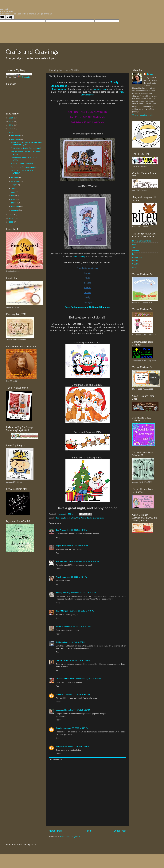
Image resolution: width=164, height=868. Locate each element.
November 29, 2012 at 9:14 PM (74, 530)
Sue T (58, 530)
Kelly (134, 254)
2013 (11, 129)
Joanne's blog (79, 257)
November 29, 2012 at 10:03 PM (72, 642)
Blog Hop (59, 518)
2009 (11, 222)
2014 (11, 125)
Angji (134, 244)
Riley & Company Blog (142, 241)
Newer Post (56, 831)
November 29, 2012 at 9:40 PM (82, 611)
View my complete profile (143, 115)
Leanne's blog (99, 89)
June (14, 192)
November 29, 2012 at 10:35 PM (76, 660)
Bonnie (59, 728)
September (16, 181)
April (13, 199)
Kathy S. (59, 626)
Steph (135, 267)
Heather (136, 251)
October (15, 177)
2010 (11, 218)
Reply (58, 537)
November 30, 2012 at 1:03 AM (89, 679)
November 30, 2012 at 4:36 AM (77, 710)
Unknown (60, 694)
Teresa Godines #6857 (65, 679)
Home (88, 831)
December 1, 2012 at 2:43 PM (77, 746)
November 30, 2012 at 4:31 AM (78, 694)
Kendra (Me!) (138, 257)
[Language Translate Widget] (19, 74)
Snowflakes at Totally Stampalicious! (26, 148)
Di (57, 642)
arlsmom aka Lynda (64, 561)
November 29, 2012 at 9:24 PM (75, 577)
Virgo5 (59, 546)
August (14, 185)
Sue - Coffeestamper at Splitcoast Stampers (88, 307)
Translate (23, 77)
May (13, 196)
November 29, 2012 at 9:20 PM (87, 561)
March (14, 203)
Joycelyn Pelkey (63, 593)
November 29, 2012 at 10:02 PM (77, 626)
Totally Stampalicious (96, 518)
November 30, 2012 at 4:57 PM (76, 728)
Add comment (56, 760)
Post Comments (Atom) (70, 837)
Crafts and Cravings (32, 52)
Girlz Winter (81, 518)
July (13, 188)
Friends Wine (70, 518)
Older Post (120, 831)
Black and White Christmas (22, 163)
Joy (134, 247)
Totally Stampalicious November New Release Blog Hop (26, 143)
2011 (11, 215)
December (16, 135)
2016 (11, 118)
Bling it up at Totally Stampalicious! (25, 167)
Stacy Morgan (62, 611)
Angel (58, 577)
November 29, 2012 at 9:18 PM (75, 546)
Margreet (60, 710)
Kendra (150, 74)
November (16, 139)
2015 (11, 121)
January (15, 210)
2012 (11, 132)
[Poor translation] (10, 17)
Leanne (59, 660)
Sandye (135, 264)
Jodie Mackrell (59, 89)
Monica (135, 261)
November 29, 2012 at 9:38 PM (84, 593)
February (15, 207)
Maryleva (60, 746)
